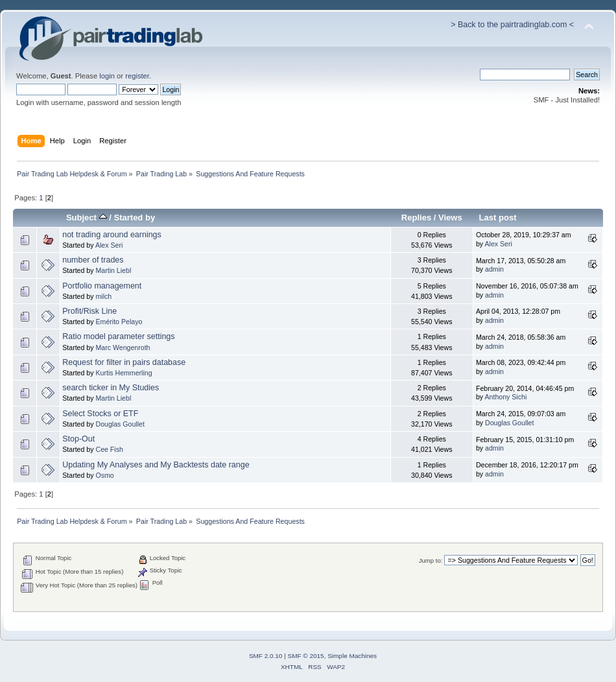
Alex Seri (109, 245)
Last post (498, 218)
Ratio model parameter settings (118, 336)
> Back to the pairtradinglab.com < (512, 25)
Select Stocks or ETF (100, 414)
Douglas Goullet (120, 424)
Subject (87, 218)
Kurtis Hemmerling (124, 373)
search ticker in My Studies (111, 388)
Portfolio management (102, 286)
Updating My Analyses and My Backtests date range (156, 465)
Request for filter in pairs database (124, 362)
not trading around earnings (112, 235)
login (107, 76)
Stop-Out (78, 439)
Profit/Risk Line (89, 311)
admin (494, 269)
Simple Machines (352, 656)
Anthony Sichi (505, 397)
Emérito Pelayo (119, 322)
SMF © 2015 (306, 656)
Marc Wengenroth (123, 347)
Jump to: (431, 560)
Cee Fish (109, 449)
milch (103, 296)
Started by (134, 218)
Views (450, 218)
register (137, 76)
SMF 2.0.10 (266, 656)
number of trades (93, 260)
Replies (416, 218)
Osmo (104, 475)
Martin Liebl (113, 270)
